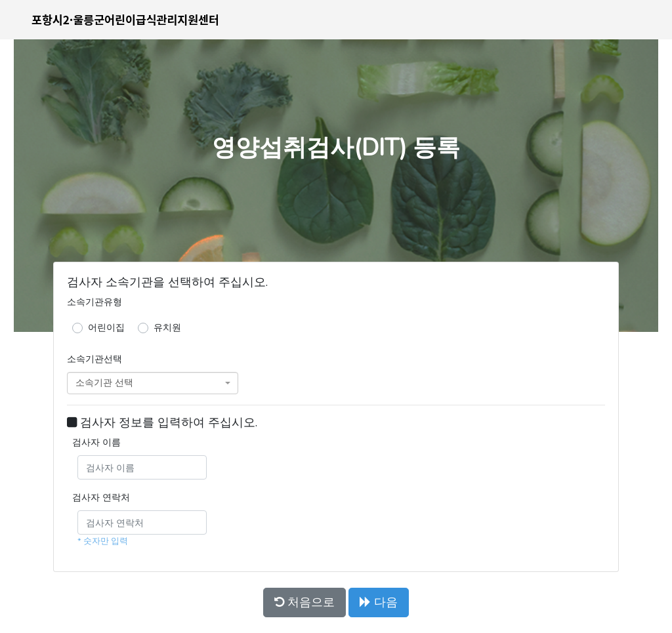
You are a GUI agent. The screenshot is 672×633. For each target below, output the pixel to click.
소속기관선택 (94, 359)
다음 (379, 602)
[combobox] (153, 383)
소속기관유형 (94, 302)
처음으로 (304, 602)
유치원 (167, 327)
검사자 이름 (96, 442)
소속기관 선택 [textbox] (104, 383)
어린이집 (106, 327)
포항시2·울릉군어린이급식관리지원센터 (125, 19)
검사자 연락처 (101, 497)
